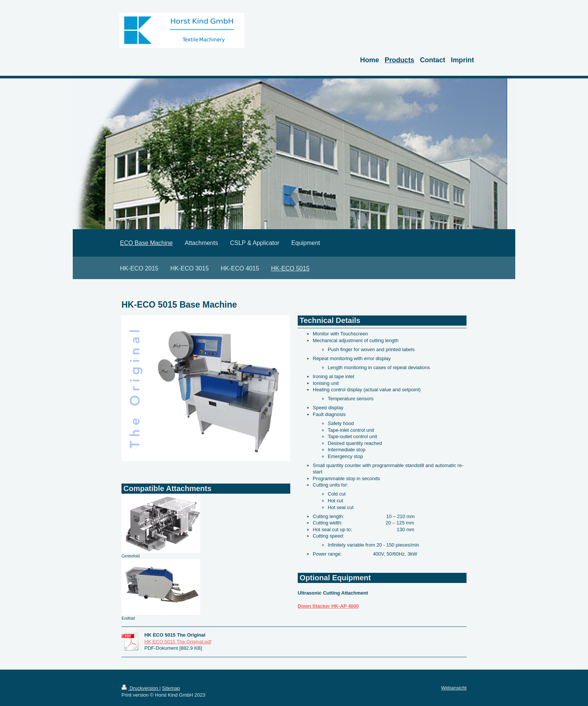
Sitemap (171, 688)
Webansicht (454, 688)
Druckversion (140, 688)
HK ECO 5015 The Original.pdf (178, 642)
